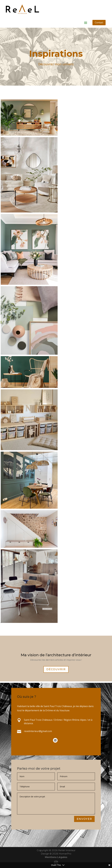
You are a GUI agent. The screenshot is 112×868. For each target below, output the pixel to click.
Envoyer (84, 819)
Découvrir (56, 670)
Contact (99, 22)
